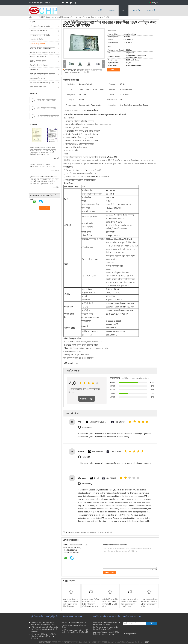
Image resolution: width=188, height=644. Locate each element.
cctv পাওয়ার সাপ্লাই (74, 532)
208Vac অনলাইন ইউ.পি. (38, 61)
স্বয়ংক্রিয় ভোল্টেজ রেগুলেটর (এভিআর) (43, 52)
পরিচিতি (136, 10)
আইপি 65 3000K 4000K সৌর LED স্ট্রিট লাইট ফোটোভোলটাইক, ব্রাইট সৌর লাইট (75, 631)
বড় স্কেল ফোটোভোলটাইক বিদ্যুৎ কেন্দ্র (42, 83)
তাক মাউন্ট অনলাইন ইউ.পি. (39, 31)
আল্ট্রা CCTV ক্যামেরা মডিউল (47, 100)
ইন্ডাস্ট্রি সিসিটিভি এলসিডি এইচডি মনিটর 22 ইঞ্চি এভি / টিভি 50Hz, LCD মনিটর (110, 603)
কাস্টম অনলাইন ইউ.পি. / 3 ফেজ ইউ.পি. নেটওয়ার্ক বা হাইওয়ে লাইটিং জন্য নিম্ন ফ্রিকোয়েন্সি (43, 636)
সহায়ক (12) (86, 457)
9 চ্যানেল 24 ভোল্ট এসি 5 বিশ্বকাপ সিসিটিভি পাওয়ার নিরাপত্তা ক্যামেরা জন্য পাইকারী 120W (130, 603)
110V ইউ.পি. (34, 70)
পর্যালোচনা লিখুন (87, 399)
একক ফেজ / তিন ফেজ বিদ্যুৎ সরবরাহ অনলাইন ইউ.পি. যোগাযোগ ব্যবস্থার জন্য (43, 624)
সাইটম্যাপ (134, 634)
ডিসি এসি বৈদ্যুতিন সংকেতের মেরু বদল (43, 74)
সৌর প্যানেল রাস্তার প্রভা (38, 87)
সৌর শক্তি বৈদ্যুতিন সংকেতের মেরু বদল (43, 48)
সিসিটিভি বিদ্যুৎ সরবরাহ (47, 17)
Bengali (156, 3)
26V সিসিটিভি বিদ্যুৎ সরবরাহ (46, 108)
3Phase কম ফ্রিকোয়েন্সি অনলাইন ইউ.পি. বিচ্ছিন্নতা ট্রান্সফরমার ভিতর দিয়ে (106, 633)
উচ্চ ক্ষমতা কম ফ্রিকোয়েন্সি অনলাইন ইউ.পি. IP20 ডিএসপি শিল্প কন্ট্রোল (107, 624)
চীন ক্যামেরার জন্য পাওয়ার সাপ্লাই (60, 642)
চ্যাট (115, 70)
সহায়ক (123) (87, 427)
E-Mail (126, 634)
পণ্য (124, 10)
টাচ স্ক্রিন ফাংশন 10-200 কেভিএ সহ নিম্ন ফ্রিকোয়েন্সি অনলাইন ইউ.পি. (106, 628)
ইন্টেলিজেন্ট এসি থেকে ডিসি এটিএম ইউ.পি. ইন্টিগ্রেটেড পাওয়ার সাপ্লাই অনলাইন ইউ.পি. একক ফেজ (44, 629)
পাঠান (151, 623)
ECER (147, 642)
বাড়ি (100, 10)
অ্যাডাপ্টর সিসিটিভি (106, 532)
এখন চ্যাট (151, 10)
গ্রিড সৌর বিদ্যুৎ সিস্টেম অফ (39, 65)
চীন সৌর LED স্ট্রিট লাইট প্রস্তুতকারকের (74, 623)
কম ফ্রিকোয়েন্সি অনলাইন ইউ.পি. (40, 35)
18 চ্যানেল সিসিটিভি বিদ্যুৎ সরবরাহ (48, 116)
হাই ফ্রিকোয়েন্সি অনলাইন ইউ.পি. (40, 26)
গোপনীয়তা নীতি (43, 642)
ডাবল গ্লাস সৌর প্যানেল (38, 78)
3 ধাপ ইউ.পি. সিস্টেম (37, 39)
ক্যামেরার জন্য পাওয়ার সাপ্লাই (90, 532)
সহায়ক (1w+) (87, 484)
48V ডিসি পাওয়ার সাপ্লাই (38, 57)
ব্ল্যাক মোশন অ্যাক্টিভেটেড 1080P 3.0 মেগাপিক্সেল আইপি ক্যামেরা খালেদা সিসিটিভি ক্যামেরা (71, 603)
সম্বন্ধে (112, 10)
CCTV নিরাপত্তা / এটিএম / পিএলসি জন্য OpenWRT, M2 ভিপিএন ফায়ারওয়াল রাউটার (149, 603)
